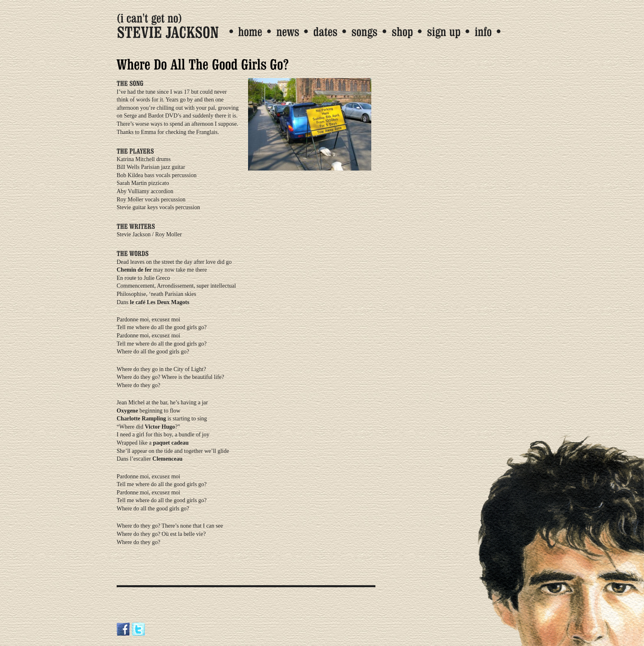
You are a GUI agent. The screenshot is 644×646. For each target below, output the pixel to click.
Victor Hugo (160, 427)
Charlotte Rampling (141, 419)
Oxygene (127, 411)
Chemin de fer (134, 270)
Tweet (128, 572)
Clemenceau (167, 459)
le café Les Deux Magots (160, 302)
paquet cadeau (171, 443)
